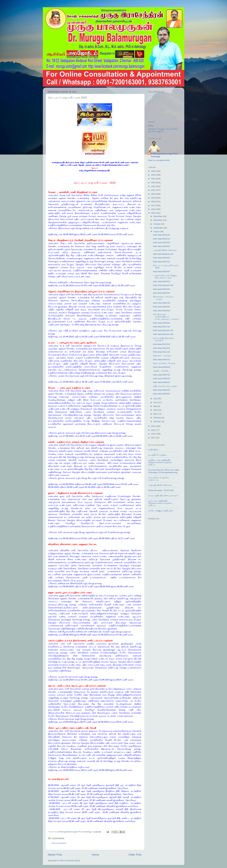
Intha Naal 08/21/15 (161, 303)
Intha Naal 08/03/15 (161, 394)
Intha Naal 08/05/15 (161, 382)
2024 (153, 179)
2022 (153, 186)
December (158, 216)
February (158, 418)
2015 (153, 213)
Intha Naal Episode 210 (163, 330)
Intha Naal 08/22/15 (161, 293)
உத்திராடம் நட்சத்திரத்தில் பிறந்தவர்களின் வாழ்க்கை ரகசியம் (160, 462)
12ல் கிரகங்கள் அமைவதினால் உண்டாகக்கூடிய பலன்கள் (166, 317)
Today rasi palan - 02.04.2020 (161, 490)
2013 (153, 430)
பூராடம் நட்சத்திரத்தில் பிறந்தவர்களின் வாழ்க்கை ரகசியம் (160, 503)
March (156, 414)
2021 (153, 190)
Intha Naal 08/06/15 (161, 379)
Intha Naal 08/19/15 (161, 311)
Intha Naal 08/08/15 (161, 367)
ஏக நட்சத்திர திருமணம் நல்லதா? (163, 496)
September (159, 228)
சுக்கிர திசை (153, 450)
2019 (153, 198)
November (158, 220)
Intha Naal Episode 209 (163, 334)
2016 (153, 209)
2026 (153, 171)
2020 (153, 194)
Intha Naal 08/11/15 (161, 352)
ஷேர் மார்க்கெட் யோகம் (164, 363)
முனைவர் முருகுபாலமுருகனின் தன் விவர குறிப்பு (163, 130)
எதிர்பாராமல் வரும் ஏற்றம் (165, 386)
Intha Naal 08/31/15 (161, 235)
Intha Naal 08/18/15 (161, 323)
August (157, 232)
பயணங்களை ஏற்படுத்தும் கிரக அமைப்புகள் (165, 277)
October (157, 224)
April (156, 410)
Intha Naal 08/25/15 (161, 281)
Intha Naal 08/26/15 (161, 271)
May (156, 406)
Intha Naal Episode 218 (163, 285)
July (155, 399)
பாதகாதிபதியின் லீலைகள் (165, 250)
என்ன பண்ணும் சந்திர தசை (161, 511)
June (156, 402)
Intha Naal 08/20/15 (161, 307)
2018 (153, 202)
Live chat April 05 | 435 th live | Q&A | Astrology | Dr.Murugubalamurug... (164, 471)
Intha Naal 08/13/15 (161, 344)
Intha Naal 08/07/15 (161, 375)
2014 (153, 426)
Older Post (135, 855)
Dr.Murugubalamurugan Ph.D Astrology (165, 155)
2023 (153, 183)
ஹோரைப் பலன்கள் (162, 356)
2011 (153, 438)
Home (95, 855)
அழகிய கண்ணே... (162, 371)
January (157, 421)
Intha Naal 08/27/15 (161, 262)
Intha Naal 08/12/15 (161, 348)
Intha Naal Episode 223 (163, 254)
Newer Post (55, 855)
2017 (153, 205)
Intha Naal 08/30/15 (161, 243)
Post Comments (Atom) (70, 861)
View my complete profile (159, 160)
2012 (153, 434)
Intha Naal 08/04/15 (161, 390)
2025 (153, 175)
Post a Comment (59, 843)
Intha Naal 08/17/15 (161, 327)
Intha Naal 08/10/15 (161, 360)
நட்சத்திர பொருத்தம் (157, 455)
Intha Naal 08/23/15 (161, 289)
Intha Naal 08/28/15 (161, 258)
